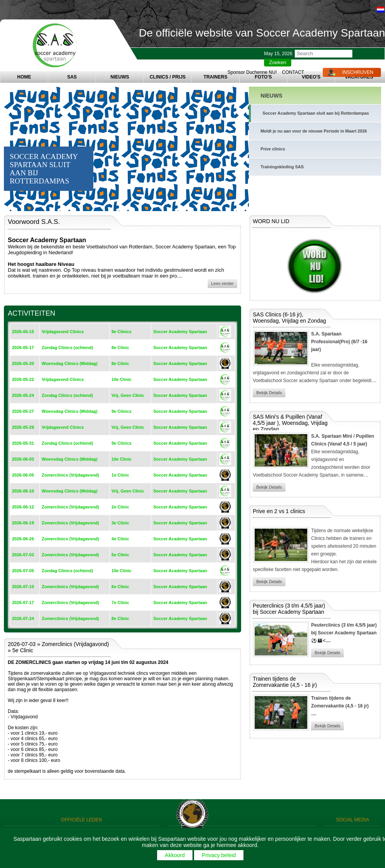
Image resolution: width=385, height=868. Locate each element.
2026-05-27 (23, 411)
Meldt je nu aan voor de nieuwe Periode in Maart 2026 (314, 131)
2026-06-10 (23, 491)
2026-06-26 (23, 539)
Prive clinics (273, 149)
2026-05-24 (23, 395)
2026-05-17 (23, 348)
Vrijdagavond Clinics (63, 332)
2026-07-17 (23, 603)
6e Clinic (120, 587)
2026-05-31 (23, 443)
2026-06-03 (23, 459)
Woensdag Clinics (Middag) (69, 363)
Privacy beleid (219, 855)
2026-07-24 (23, 618)
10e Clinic (122, 379)
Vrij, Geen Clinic (128, 395)
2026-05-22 (23, 379)
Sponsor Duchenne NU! (252, 72)
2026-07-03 (23, 555)
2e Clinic (120, 507)
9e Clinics (122, 332)
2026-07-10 (23, 587)
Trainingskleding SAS (282, 167)
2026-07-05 (23, 571)
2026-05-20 (23, 363)
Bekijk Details (269, 393)
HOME (24, 77)
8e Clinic (120, 348)
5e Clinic (120, 555)
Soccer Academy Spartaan (180, 332)
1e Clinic (120, 475)
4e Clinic (120, 539)
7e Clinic (120, 603)
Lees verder (222, 283)
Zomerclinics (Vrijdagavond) (70, 475)
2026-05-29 (23, 427)
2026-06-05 (23, 475)
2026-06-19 (23, 523)
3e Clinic (120, 523)
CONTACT (293, 72)
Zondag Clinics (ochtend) (67, 348)
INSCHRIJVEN (358, 72)
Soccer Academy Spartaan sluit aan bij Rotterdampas (316, 113)
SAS (72, 77)
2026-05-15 (23, 332)
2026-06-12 (23, 507)
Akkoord (175, 855)
